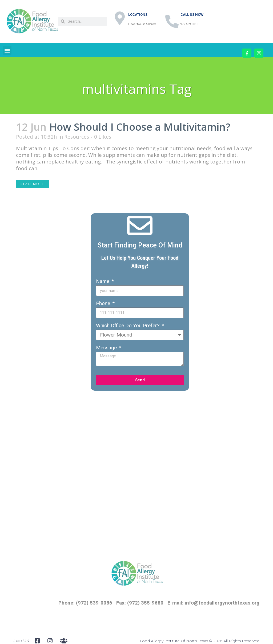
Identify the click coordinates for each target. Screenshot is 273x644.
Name (103, 281)
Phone (104, 303)
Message (107, 348)
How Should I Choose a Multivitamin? (140, 127)
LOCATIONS (138, 15)
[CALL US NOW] (172, 21)
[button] (7, 50)
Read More (33, 184)
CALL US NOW (192, 15)
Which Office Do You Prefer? (128, 325)
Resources (77, 137)
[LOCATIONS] (120, 18)
